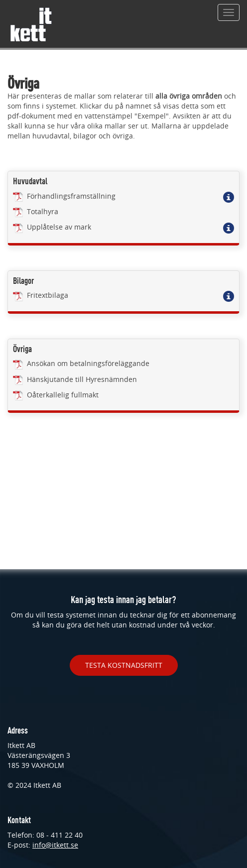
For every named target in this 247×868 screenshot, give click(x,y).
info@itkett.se (55, 845)
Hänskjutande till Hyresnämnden (75, 379)
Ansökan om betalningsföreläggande (81, 363)
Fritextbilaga (41, 295)
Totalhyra (36, 211)
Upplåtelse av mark (52, 227)
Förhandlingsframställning (64, 196)
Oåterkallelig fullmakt (56, 395)
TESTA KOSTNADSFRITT (124, 665)
